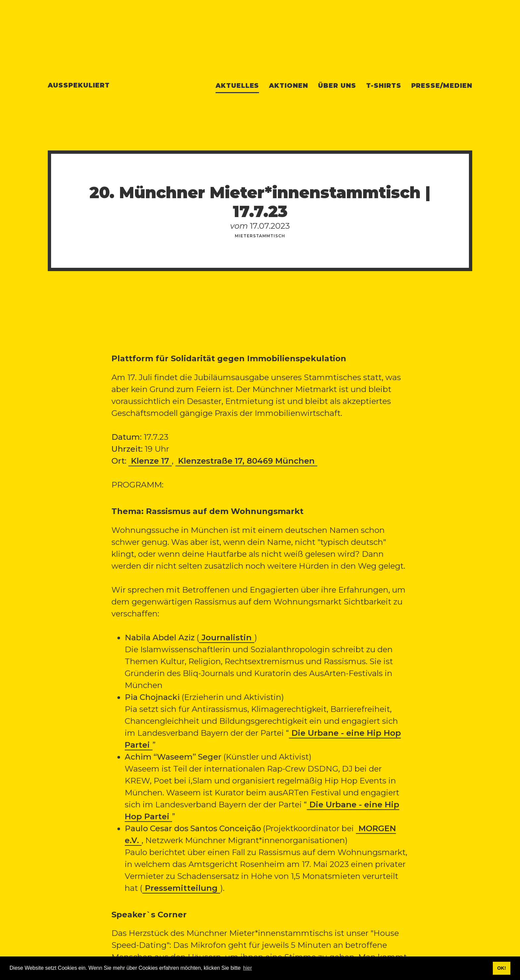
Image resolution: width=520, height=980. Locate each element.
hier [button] (248, 968)
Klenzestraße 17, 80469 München (246, 461)
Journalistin (227, 637)
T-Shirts (384, 86)
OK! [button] (501, 968)
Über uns (337, 86)
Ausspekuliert (79, 85)
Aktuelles (237, 86)
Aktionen (289, 86)
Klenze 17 (150, 461)
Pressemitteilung (181, 888)
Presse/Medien (442, 86)
